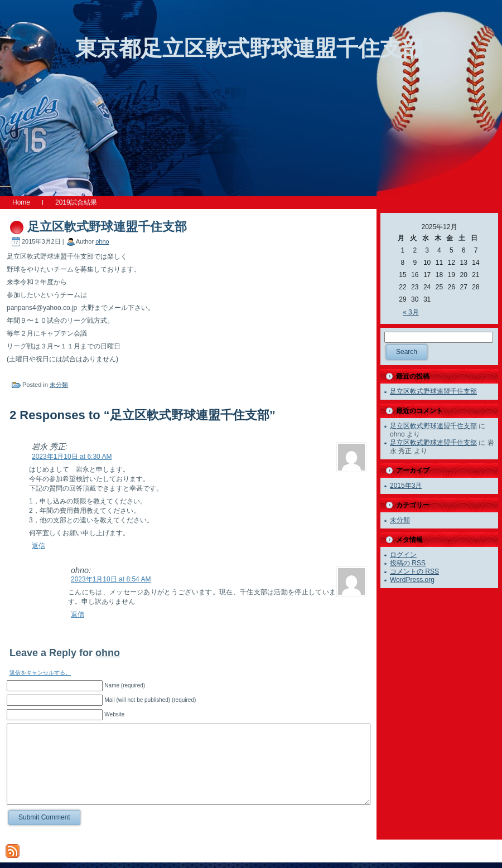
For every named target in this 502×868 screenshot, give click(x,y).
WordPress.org (412, 580)
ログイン (403, 555)
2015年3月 (406, 486)
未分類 (59, 385)
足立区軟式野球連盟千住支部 (107, 227)
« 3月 (411, 312)
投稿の (408, 563)
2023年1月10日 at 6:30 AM (72, 457)
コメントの (414, 571)
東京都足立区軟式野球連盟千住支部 (249, 48)
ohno (102, 241)
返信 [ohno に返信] (78, 614)
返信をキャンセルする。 (40, 673)
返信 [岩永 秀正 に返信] (38, 546)
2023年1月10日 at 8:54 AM (111, 579)
